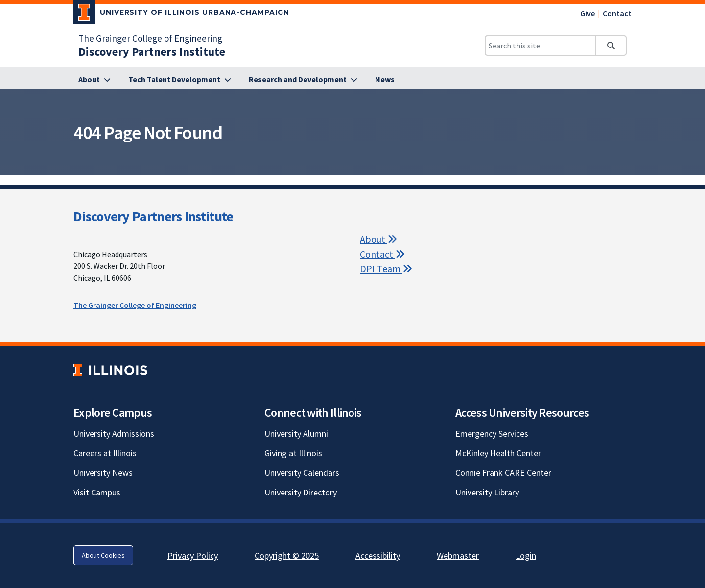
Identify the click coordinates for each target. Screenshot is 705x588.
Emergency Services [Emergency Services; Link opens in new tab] (492, 434)
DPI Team (386, 269)
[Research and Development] (303, 80)
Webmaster (458, 555)
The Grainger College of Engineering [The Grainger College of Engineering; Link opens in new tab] (150, 38)
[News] (385, 80)
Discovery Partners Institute (153, 216)
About (378, 239)
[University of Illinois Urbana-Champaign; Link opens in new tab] (181, 14)
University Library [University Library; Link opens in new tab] (487, 492)
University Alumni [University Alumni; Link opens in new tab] (296, 434)
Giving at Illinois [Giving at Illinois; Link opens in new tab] (293, 453)
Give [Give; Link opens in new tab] (587, 13)
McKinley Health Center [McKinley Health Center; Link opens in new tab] (498, 453)
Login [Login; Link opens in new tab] (526, 555)
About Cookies (103, 555)
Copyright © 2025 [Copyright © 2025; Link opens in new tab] (287, 555)
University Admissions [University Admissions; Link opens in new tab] (114, 434)
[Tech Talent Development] (180, 80)
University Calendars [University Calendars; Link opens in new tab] (302, 473)
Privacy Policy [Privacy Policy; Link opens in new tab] (193, 555)
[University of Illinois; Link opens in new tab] (110, 370)
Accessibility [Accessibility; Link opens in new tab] (378, 555)
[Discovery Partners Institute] (152, 52)
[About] (94, 80)
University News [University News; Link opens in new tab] (103, 473)
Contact (617, 13)
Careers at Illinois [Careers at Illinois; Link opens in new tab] (105, 453)
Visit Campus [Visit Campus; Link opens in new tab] (97, 492)
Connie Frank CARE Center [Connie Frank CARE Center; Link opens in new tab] (503, 473)
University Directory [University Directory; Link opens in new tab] (301, 492)
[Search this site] (540, 46)
